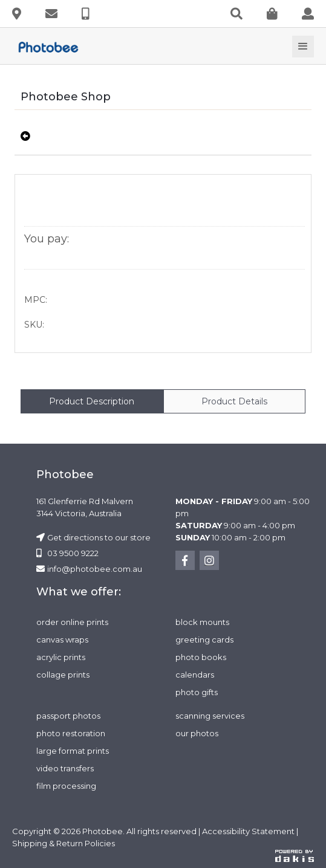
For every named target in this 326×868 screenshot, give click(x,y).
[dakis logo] (295, 856)
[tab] (92, 401)
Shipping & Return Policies (64, 843)
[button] (303, 47)
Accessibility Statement (248, 831)
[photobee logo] (53, 47)
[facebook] (185, 560)
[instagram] (209, 560)
